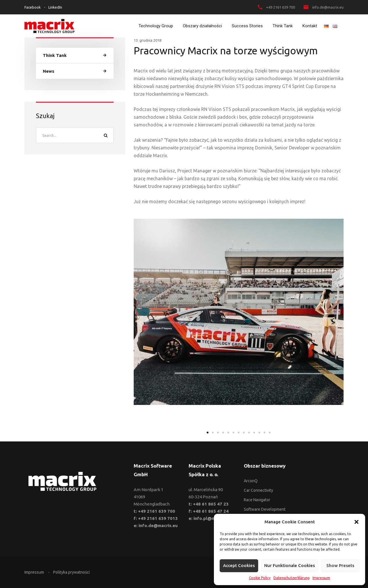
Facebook (33, 7)
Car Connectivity (258, 490)
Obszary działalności (202, 26)
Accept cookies (239, 565)
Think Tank (283, 26)
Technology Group (156, 26)
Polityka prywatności (71, 572)
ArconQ (251, 481)
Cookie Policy (260, 578)
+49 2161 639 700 (280, 7)
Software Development (265, 509)
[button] (356, 522)
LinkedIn (55, 7)
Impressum (321, 578)
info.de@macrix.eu (328, 7)
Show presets (340, 565)
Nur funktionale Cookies (290, 565)
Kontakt (310, 26)
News (49, 71)
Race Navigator (257, 500)
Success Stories (247, 26)
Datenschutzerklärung (292, 578)
